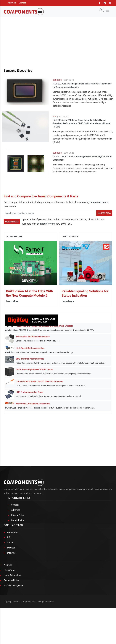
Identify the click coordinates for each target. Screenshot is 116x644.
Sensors (57, 80)
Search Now (104, 213)
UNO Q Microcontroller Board (30, 392)
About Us (12, 3)
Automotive (13, 532)
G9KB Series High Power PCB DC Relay (34, 370)
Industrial (12, 553)
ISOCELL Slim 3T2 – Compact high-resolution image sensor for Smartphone (82, 158)
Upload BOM (12, 222)
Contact (22, 3)
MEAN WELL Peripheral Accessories (33, 404)
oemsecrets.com (99, 202)
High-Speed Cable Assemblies (30, 348)
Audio (10, 543)
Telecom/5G (9, 570)
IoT (9, 537)
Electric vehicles (11, 580)
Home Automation (12, 575)
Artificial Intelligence (13, 585)
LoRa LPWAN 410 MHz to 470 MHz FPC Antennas (39, 382)
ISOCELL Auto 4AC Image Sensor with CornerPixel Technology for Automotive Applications (82, 85)
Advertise (16, 510)
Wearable (8, 565)
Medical (11, 548)
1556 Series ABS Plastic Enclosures (33, 337)
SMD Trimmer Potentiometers (30, 359)
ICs (54, 117)
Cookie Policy (18, 520)
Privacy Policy (18, 515)
